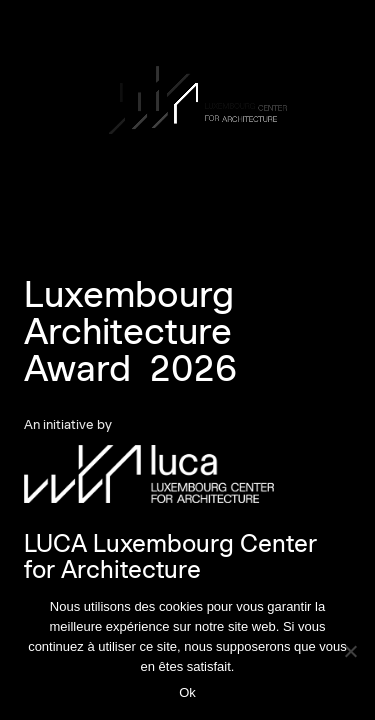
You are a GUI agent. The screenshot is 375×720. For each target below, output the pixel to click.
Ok (187, 692)
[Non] (350, 651)
